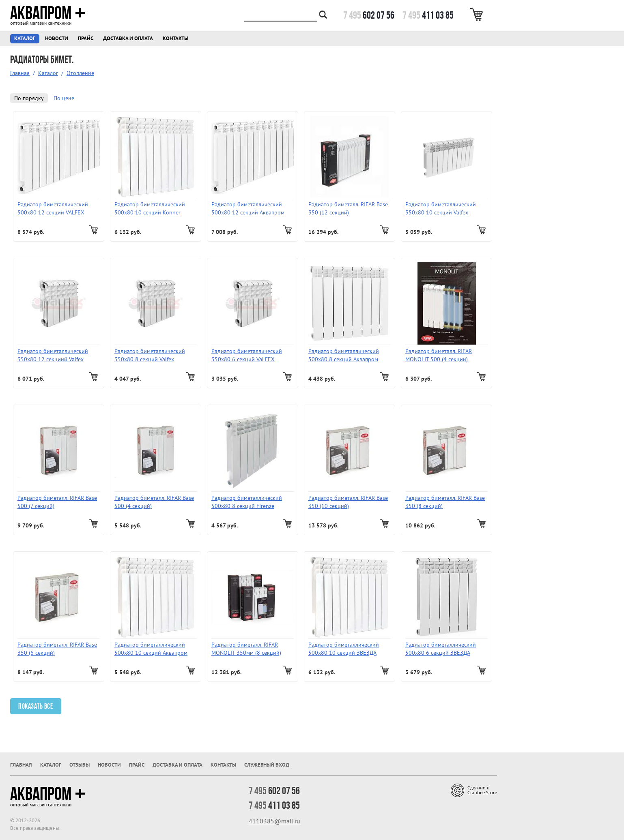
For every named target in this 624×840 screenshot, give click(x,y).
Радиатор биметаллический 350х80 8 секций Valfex (150, 355)
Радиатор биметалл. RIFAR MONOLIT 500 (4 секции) (439, 355)
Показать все (36, 706)
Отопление (80, 73)
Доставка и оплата (128, 38)
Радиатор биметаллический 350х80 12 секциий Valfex (53, 355)
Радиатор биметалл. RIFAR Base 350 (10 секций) (348, 502)
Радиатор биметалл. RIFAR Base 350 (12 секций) (348, 208)
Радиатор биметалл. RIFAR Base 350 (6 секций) (57, 649)
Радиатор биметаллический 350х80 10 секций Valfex (441, 208)
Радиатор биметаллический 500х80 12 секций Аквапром (248, 208)
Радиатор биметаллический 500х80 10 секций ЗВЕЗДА (344, 649)
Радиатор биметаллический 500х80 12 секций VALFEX (53, 208)
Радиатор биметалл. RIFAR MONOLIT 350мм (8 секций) (246, 649)
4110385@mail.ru (274, 821)
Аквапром (48, 13)
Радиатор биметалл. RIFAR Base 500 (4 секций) (154, 502)
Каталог (25, 38)
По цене (64, 98)
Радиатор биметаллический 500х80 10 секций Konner (150, 208)
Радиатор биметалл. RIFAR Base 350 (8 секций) (445, 502)
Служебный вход (267, 765)
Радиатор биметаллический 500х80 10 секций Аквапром (151, 649)
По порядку (29, 98)
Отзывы (80, 765)
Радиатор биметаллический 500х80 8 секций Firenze (247, 502)
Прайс (86, 38)
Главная (20, 73)
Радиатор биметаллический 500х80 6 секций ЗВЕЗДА (441, 649)
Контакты (175, 38)
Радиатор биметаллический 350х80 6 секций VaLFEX (247, 355)
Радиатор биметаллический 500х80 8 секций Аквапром (344, 355)
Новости (57, 38)
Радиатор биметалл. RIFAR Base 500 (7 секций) (57, 502)
